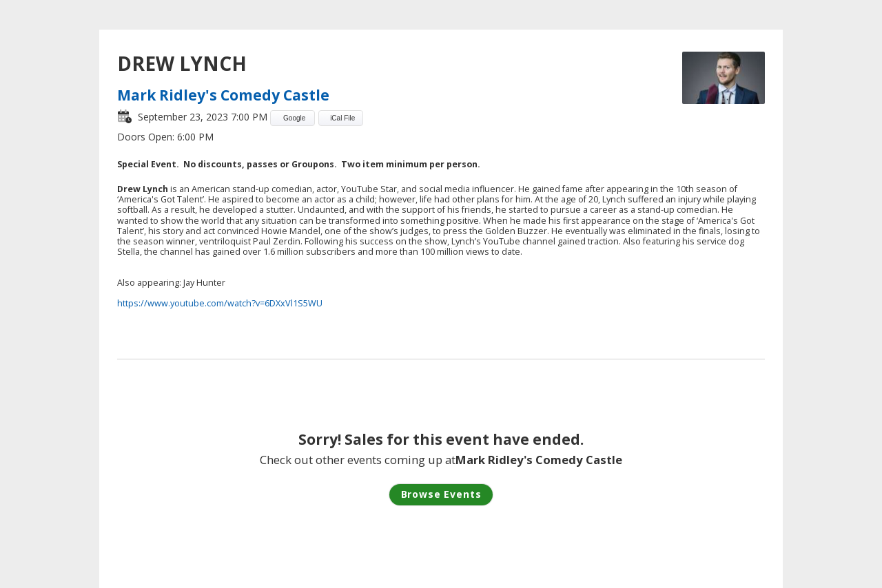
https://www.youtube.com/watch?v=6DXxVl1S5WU (220, 303)
